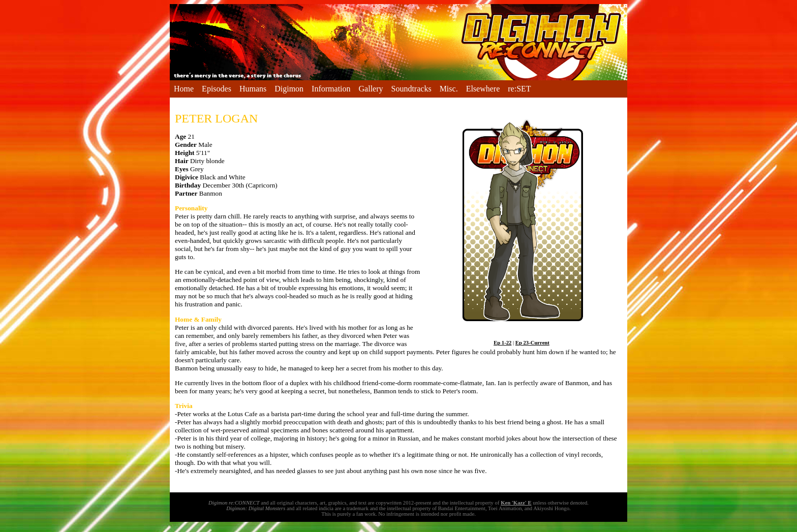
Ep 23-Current (532, 343)
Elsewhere (483, 89)
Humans (253, 89)
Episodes (217, 89)
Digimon (289, 89)
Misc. (449, 89)
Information (331, 89)
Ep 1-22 (502, 343)
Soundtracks (411, 89)
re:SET (519, 89)
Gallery (371, 89)
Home (184, 89)
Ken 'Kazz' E (516, 503)
